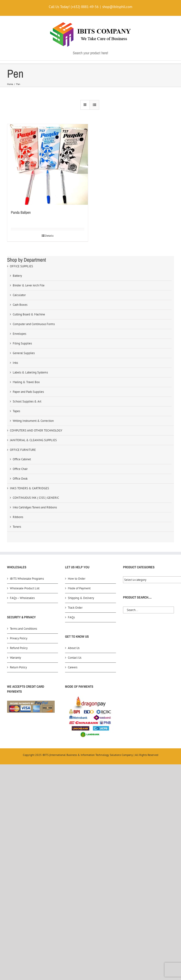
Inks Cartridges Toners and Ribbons (35, 507)
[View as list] (94, 105)
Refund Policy (19, 648)
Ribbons (18, 517)
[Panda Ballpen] (48, 164)
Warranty (15, 658)
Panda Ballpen (21, 212)
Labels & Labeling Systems (30, 372)
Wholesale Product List (25, 588)
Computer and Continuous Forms (34, 324)
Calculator (19, 295)
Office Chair (20, 469)
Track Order (75, 608)
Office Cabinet (22, 459)
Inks (15, 363)
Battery (17, 276)
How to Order (77, 579)
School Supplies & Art (27, 401)
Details (49, 236)
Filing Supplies (22, 343)
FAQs (71, 617)
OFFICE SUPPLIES (21, 266)
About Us (74, 648)
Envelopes (19, 334)
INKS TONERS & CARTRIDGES (29, 488)
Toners (17, 527)
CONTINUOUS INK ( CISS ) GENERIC (36, 498)
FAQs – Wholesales (22, 598)
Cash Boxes (20, 305)
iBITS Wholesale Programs (27, 579)
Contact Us (75, 658)
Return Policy (18, 667)
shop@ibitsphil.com (117, 7)
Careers (73, 667)
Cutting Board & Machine (29, 314)
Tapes (16, 411)
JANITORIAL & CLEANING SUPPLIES (33, 440)
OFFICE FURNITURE (23, 450)
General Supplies (24, 353)
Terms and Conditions (23, 629)
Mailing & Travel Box (26, 382)
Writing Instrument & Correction (33, 421)
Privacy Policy (19, 638)
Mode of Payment (79, 588)
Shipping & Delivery (81, 598)
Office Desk (20, 479)
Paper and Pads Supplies (28, 392)
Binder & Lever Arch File (29, 285)
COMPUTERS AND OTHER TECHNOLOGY (36, 430)
